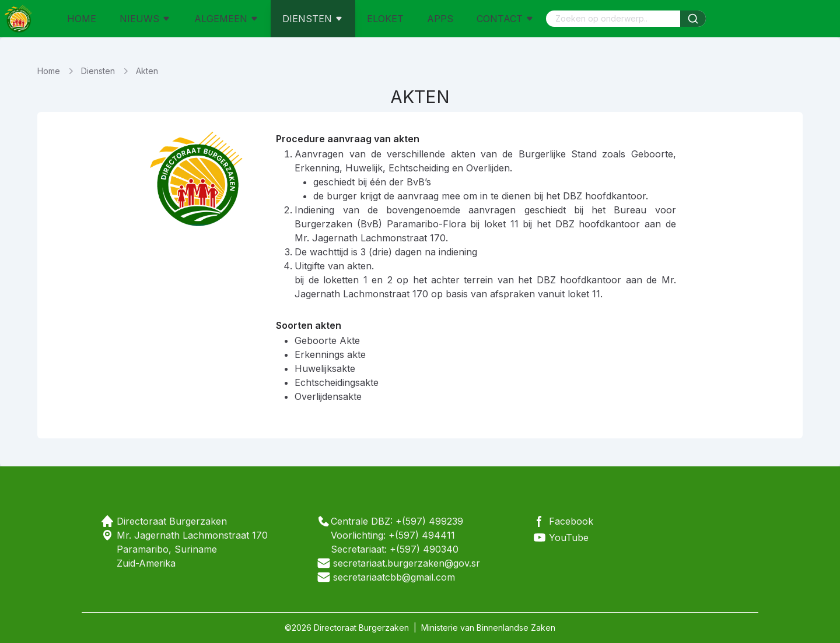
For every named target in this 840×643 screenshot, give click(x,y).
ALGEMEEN (227, 19)
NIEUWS (145, 19)
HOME (82, 19)
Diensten (98, 71)
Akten (147, 71)
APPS (440, 19)
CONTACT (505, 19)
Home (49, 71)
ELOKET (385, 19)
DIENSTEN (313, 19)
